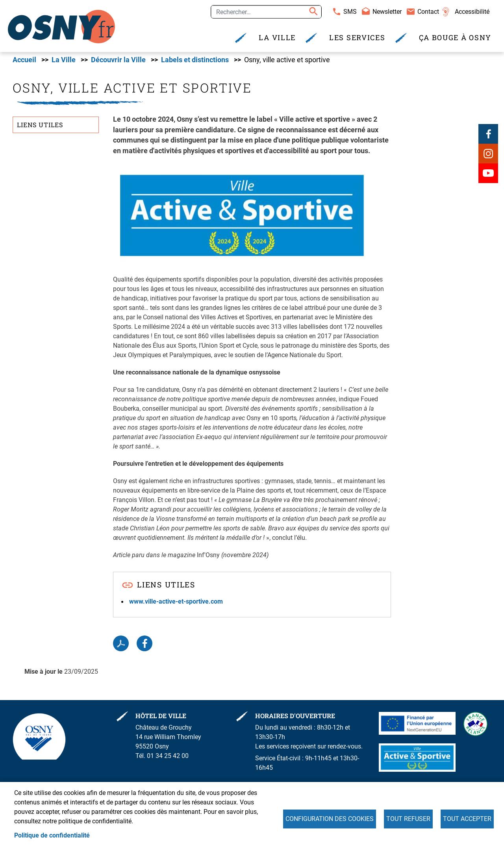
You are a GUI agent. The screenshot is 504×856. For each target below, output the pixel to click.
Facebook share (145, 645)
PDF (121, 645)
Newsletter (387, 12)
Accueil (24, 61)
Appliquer (312, 12)
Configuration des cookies (330, 819)
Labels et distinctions (195, 61)
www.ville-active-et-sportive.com (176, 603)
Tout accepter (467, 819)
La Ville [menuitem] (277, 38)
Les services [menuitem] (357, 38)
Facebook (488, 135)
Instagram (488, 155)
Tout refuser (408, 819)
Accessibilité (472, 12)
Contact (428, 12)
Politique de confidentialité (52, 835)
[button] (242, 216)
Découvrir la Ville (118, 61)
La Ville (64, 61)
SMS (350, 12)
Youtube (488, 174)
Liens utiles (40, 126)
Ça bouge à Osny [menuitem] (455, 38)
